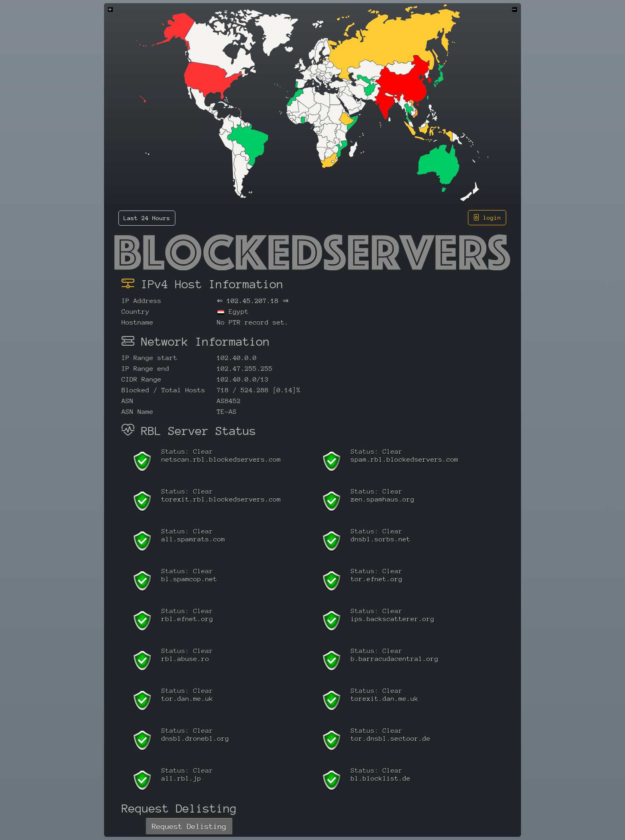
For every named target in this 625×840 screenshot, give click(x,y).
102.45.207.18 (253, 301)
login (487, 217)
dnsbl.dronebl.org (195, 739)
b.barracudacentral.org (395, 659)
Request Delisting (189, 826)
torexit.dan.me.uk (385, 699)
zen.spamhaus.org (383, 499)
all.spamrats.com (193, 539)
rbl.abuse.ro (185, 659)
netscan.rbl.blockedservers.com (221, 459)
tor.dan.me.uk (187, 699)
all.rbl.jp (181, 778)
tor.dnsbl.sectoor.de (391, 739)
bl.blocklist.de (381, 778)
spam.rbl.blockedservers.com (405, 459)
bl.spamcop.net (189, 579)
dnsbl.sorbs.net (381, 539)
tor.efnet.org (377, 579)
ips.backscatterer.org (393, 619)
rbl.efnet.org (187, 619)
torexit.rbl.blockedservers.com (221, 499)
